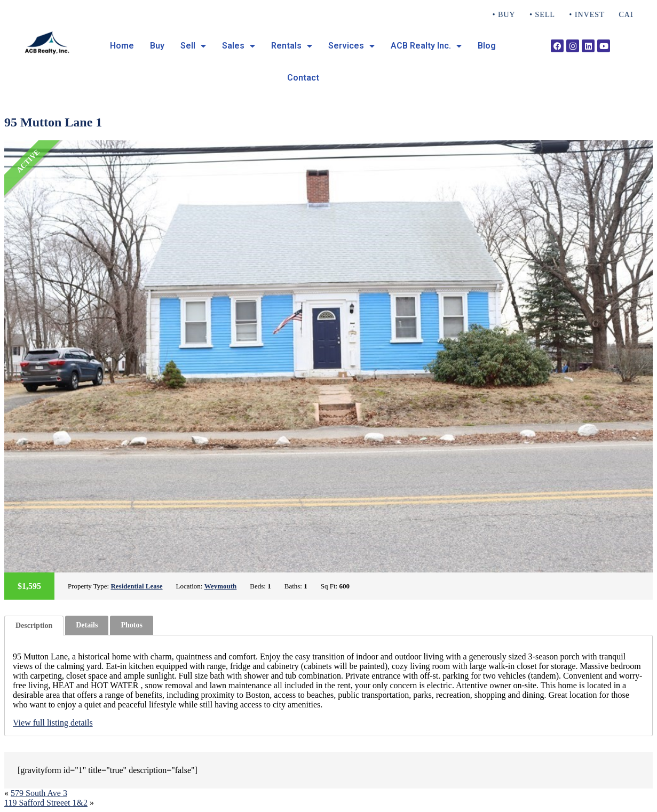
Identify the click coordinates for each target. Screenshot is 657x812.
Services (351, 46)
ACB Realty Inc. (426, 46)
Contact (303, 78)
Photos (131, 625)
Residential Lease (136, 586)
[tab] (34, 626)
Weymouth (221, 586)
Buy (157, 46)
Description (34, 626)
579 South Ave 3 (39, 793)
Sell (193, 46)
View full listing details (53, 723)
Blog (487, 46)
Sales (239, 46)
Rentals (292, 46)
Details (87, 625)
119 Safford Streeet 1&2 (46, 803)
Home (122, 46)
